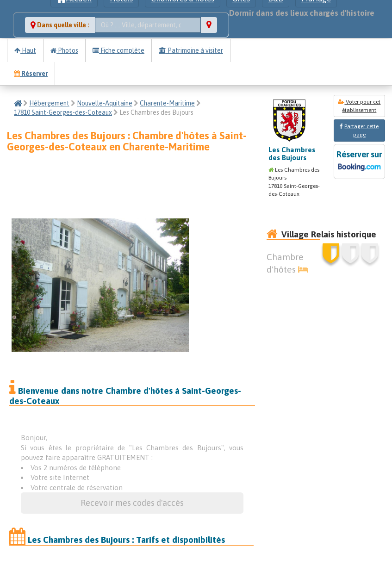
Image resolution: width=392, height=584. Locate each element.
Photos (64, 50)
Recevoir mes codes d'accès (132, 503)
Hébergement (49, 103)
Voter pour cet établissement (359, 106)
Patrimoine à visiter (191, 50)
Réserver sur (359, 162)
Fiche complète (118, 50)
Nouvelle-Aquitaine (105, 103)
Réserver (31, 74)
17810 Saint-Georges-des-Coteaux (63, 112)
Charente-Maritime (167, 103)
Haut (25, 50)
